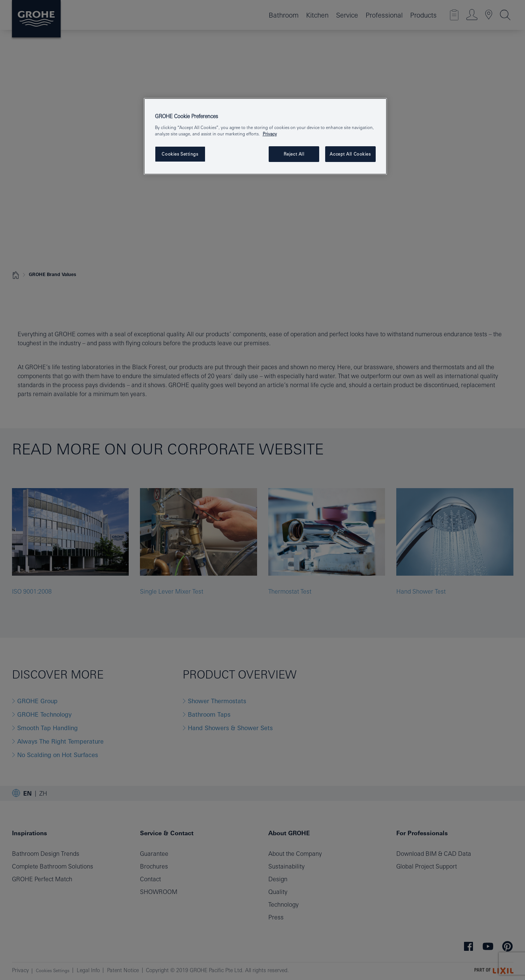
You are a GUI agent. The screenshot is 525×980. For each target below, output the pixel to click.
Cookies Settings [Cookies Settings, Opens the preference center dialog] (180, 154)
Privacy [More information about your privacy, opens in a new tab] (270, 134)
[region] (265, 136)
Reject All (294, 154)
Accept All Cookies (350, 154)
